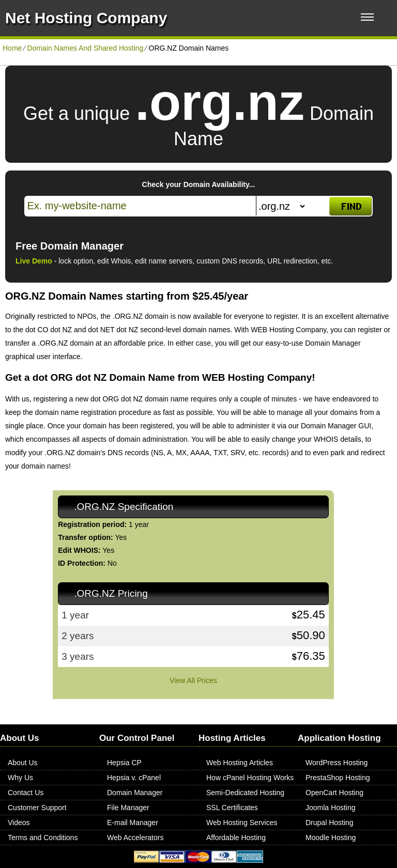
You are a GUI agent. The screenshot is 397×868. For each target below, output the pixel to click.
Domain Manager (135, 793)
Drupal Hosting (330, 823)
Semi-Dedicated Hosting (245, 793)
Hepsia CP (124, 763)
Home (12, 48)
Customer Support (37, 808)
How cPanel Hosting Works (250, 778)
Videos (19, 823)
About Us (23, 763)
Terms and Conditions (43, 838)
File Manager (128, 808)
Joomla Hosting (331, 808)
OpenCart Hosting (334, 793)
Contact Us (26, 793)
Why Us (20, 778)
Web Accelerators (135, 838)
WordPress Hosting (337, 763)
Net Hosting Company (86, 18)
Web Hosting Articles (240, 763)
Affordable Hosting (236, 838)
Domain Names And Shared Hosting (85, 48)
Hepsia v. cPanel (134, 778)
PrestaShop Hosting (338, 778)
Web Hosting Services (242, 823)
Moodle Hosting (331, 838)
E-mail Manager (133, 823)
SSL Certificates (232, 808)
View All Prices (193, 680)
